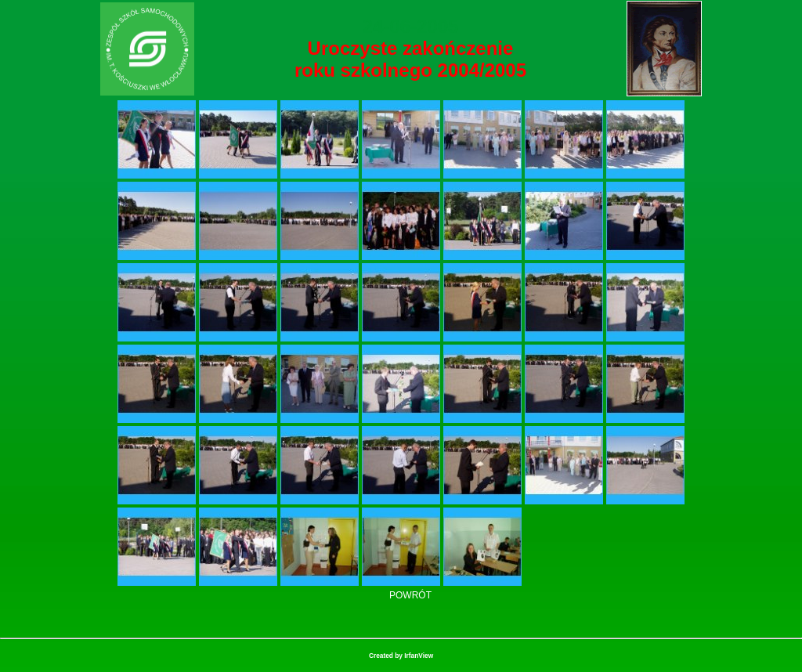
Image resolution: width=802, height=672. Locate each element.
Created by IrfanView (401, 656)
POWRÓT (410, 595)
